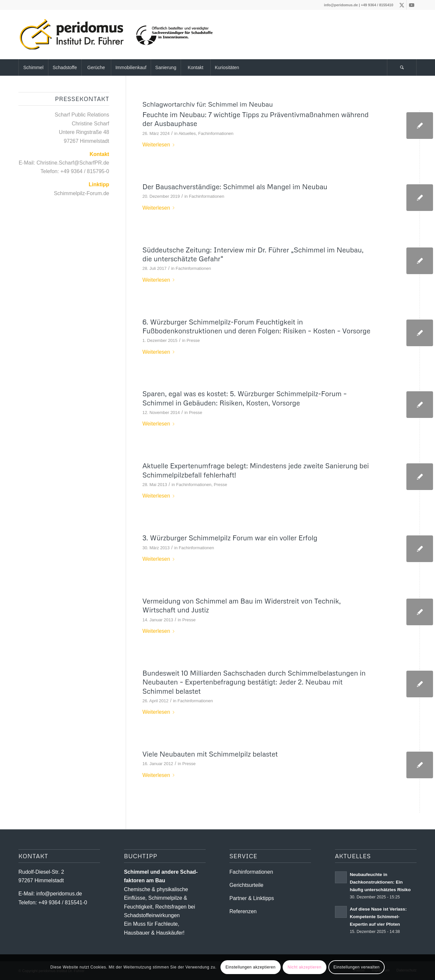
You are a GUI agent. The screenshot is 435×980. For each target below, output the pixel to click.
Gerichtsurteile (246, 885)
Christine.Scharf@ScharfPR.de (73, 163)
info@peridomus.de (341, 5)
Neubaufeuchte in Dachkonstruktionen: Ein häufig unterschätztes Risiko (380, 882)
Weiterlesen (160, 145)
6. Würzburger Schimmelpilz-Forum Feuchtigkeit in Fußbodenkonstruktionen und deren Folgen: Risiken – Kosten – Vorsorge (256, 326)
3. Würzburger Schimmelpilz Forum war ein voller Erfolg (230, 538)
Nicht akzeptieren (305, 967)
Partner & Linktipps (252, 898)
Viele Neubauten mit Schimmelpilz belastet (210, 754)
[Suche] (402, 67)
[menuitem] (33, 67)
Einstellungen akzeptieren (250, 967)
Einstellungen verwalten (357, 967)
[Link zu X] (402, 5)
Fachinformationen (216, 133)
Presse (193, 340)
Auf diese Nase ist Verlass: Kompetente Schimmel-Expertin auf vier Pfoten (378, 917)
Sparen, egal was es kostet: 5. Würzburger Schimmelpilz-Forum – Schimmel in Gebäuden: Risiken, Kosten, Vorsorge (245, 398)
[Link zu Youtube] (412, 5)
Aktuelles (187, 133)
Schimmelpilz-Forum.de (82, 193)
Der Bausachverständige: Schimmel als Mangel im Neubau (235, 187)
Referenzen (243, 911)
